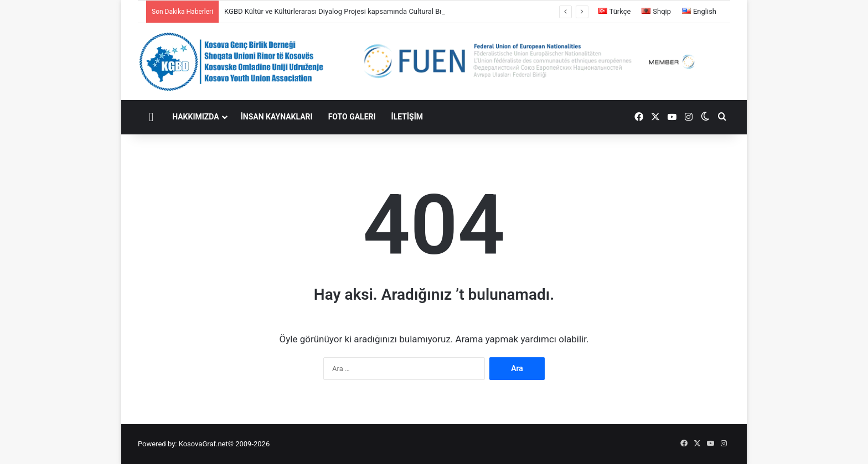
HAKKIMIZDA (196, 117)
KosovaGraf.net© (206, 444)
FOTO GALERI (352, 117)
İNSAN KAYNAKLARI (277, 117)
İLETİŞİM (407, 117)
